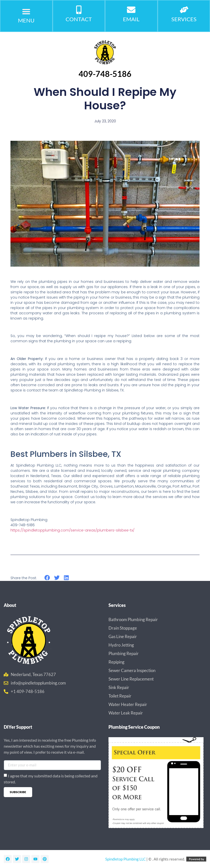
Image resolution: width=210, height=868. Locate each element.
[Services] (184, 10)
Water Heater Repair (128, 704)
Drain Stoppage (123, 628)
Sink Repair (119, 687)
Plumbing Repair (124, 653)
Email (131, 19)
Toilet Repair (120, 696)
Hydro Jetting (121, 645)
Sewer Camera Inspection (132, 670)
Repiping (116, 662)
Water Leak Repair (126, 713)
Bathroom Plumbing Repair (133, 619)
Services (184, 19)
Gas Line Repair (123, 636)
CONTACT (79, 19)
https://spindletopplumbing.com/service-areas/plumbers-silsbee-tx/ (72, 530)
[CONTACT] (79, 10)
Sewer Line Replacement (131, 679)
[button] (26, 12)
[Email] (131, 10)
